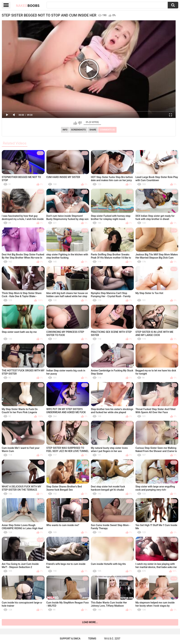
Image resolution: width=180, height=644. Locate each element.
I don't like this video (80, 123)
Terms (92, 639)
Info (65, 130)
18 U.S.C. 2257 (112, 639)
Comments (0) (107, 130)
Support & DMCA (70, 639)
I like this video (75, 123)
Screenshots (78, 130)
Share (93, 130)
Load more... (90, 622)
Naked (28, 5)
